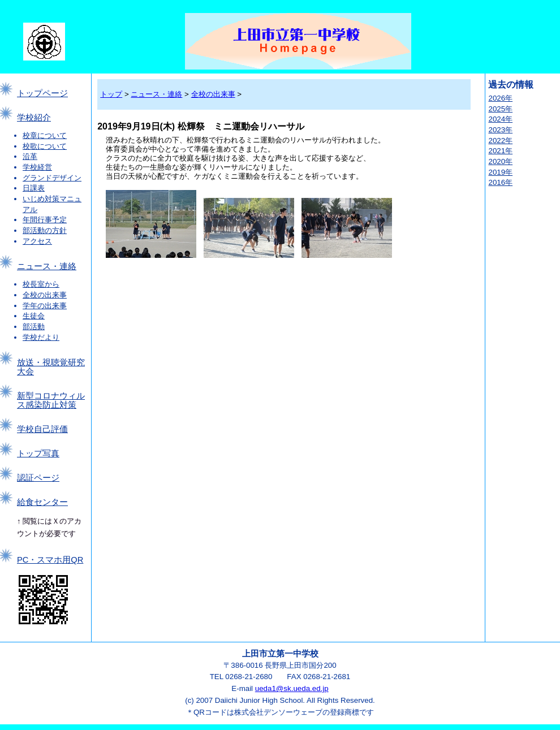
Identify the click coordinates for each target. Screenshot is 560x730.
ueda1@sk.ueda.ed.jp (292, 688)
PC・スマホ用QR (50, 560)
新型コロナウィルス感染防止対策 (51, 400)
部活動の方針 (45, 230)
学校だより (41, 337)
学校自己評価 (42, 429)
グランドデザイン (52, 178)
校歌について (45, 146)
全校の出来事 (45, 295)
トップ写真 (38, 453)
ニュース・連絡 (47, 266)
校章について (45, 135)
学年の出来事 (45, 306)
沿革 (30, 156)
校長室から (41, 284)
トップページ (42, 93)
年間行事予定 (45, 220)
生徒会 (34, 316)
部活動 (34, 327)
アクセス (37, 241)
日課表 (34, 188)
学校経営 (37, 167)
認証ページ (38, 478)
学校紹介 (34, 118)
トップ (111, 94)
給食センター (42, 502)
